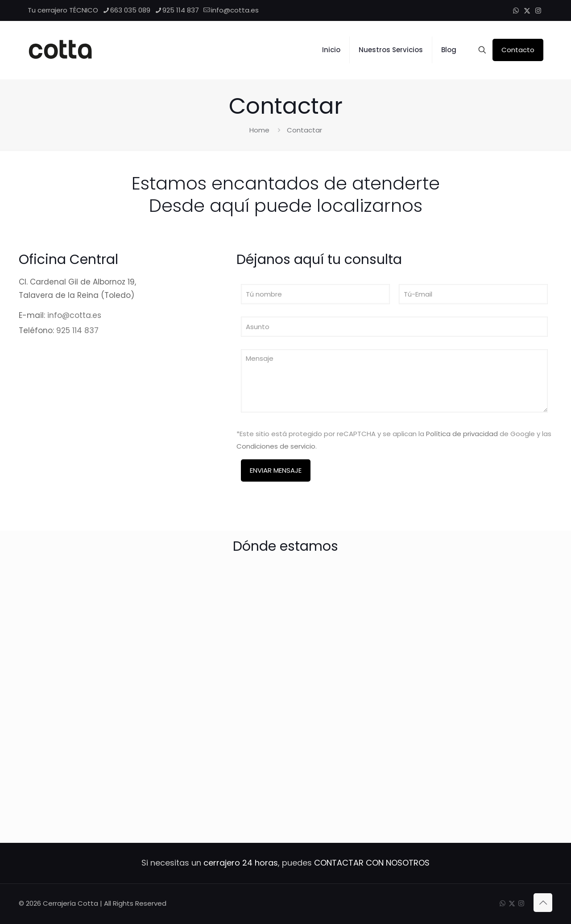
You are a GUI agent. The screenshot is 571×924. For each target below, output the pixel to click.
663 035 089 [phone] (130, 10)
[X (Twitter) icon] (527, 10)
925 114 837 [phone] (181, 10)
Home (259, 130)
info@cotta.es (74, 315)
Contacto (518, 50)
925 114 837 (77, 330)
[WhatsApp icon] (516, 10)
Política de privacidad (462, 434)
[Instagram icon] (538, 10)
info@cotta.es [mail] (235, 10)
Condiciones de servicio (276, 446)
